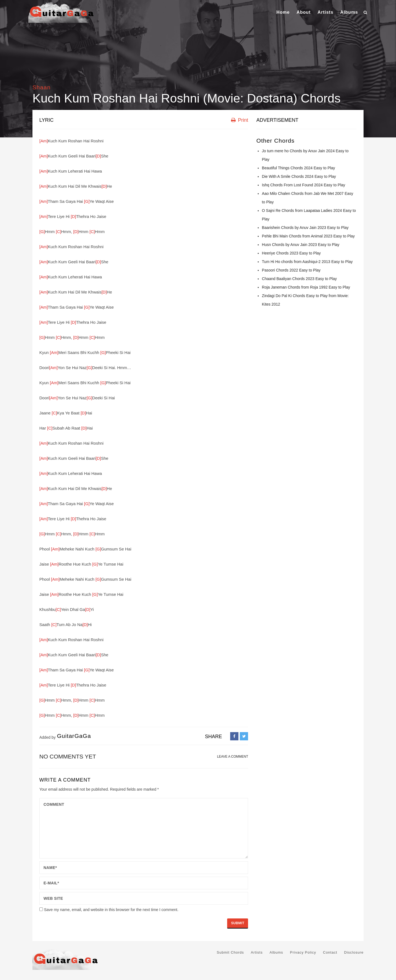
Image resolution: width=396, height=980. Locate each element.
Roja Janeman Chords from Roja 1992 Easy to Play (306, 287)
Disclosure (354, 952)
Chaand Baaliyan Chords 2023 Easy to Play (299, 279)
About (303, 12)
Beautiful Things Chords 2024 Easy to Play (298, 168)
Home (283, 12)
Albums (349, 12)
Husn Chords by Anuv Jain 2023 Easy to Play (301, 245)
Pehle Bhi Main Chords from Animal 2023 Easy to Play (308, 236)
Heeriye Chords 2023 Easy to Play (291, 253)
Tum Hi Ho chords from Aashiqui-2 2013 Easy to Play (307, 262)
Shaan (42, 87)
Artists (326, 12)
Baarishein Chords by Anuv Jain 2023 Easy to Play (305, 228)
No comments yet (68, 756)
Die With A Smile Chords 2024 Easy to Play (299, 176)
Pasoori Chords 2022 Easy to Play (291, 270)
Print (240, 120)
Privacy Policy (303, 952)
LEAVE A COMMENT (233, 757)
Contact (330, 952)
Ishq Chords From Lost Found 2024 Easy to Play (303, 185)
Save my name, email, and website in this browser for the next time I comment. (111, 910)
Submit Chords (230, 952)
